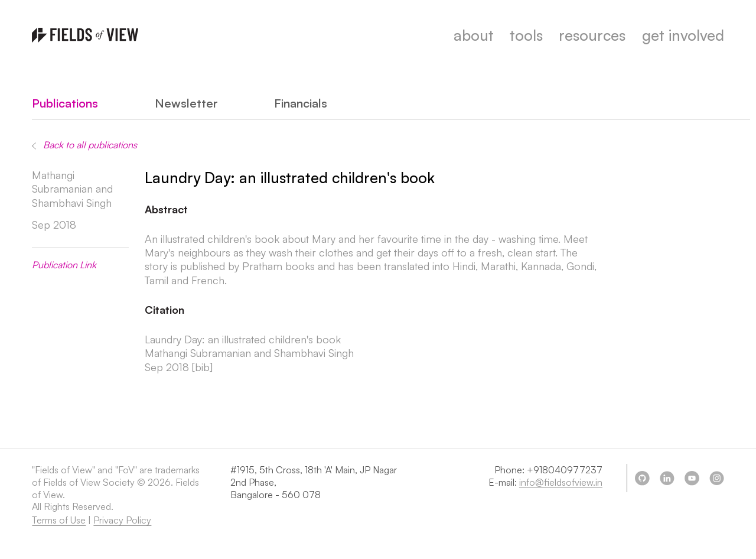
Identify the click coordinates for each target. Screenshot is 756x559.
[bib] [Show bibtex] (202, 367)
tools (526, 35)
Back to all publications (84, 145)
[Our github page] (642, 478)
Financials (301, 103)
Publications (65, 103)
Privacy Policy (122, 520)
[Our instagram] (716, 478)
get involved (683, 35)
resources (592, 35)
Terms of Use (59, 520)
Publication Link (64, 265)
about (474, 35)
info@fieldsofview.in (561, 482)
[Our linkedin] (667, 478)
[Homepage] (85, 35)
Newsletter (186, 103)
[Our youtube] (692, 478)
